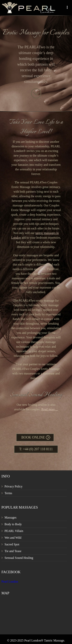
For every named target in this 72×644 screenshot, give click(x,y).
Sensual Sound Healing (19, 558)
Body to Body (13, 524)
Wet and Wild (13, 538)
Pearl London (10, 582)
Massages (11, 517)
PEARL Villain (14, 531)
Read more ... (50, 409)
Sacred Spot (12, 544)
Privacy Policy (14, 486)
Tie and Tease (13, 551)
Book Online (33, 437)
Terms (8, 493)
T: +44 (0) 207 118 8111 (36, 449)
